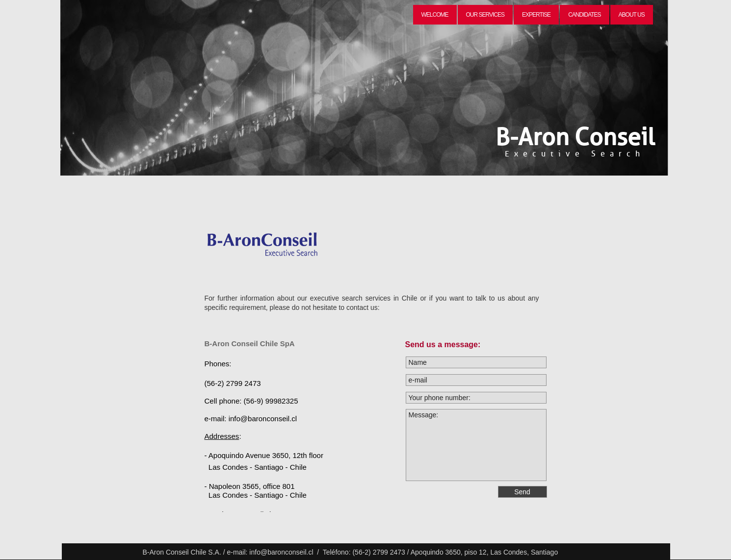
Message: (476, 445)
